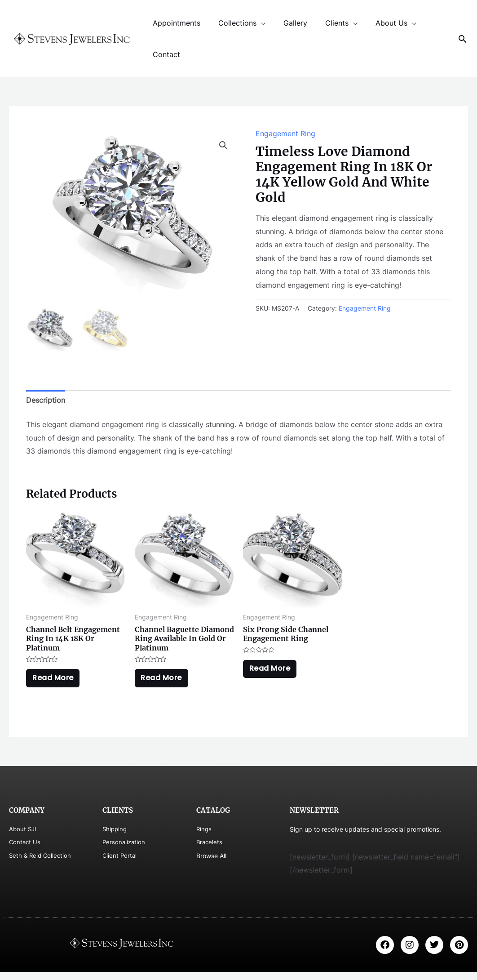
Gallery (286, 23)
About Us (375, 23)
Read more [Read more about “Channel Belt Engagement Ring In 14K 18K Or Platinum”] (57, 682)
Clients (324, 23)
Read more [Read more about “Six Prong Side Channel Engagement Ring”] (274, 673)
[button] (223, 145)
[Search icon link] (463, 39)
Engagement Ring (285, 134)
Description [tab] (46, 401)
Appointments (175, 23)
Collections (232, 23)
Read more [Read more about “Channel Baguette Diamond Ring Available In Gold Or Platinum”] (165, 682)
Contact (165, 54)
